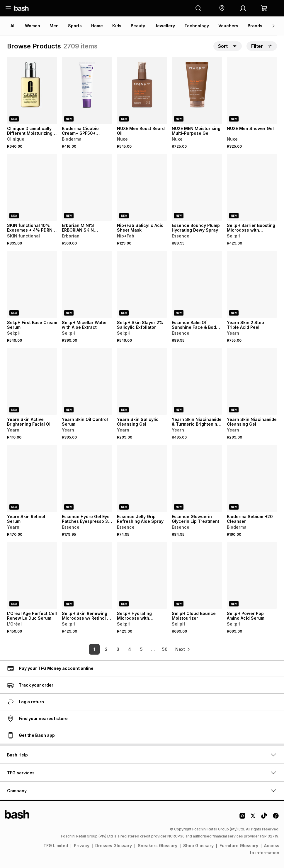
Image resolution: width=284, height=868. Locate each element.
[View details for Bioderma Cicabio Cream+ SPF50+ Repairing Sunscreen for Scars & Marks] (87, 90)
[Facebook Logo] (276, 818)
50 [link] (163, 649)
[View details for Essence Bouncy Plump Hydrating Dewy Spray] (197, 187)
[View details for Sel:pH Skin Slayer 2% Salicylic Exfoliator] (142, 284)
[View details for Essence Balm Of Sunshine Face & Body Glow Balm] (197, 284)
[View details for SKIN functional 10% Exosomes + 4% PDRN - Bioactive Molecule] (32, 187)
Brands (255, 26)
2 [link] (104, 649)
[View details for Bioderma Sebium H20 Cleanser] (252, 478)
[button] (222, 8)
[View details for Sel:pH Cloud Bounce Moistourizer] (197, 575)
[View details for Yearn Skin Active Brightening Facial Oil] (32, 381)
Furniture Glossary (239, 846)
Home (97, 26)
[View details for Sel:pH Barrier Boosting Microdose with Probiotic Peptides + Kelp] (252, 187)
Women (33, 26)
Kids (117, 26)
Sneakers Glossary (158, 846)
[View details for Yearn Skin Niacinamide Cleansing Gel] (252, 381)
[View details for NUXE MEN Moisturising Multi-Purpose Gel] (197, 90)
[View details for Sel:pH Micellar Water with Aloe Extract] (87, 284)
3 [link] (116, 649)
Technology (197, 26)
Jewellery (165, 26)
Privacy (82, 846)
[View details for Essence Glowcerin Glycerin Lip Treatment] (197, 478)
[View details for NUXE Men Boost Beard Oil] (142, 90)
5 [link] (139, 649)
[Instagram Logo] (242, 818)
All (13, 26)
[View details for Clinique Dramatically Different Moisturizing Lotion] (32, 90)
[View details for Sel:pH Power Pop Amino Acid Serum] (252, 575)
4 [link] (127, 649)
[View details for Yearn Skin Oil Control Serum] (87, 381)
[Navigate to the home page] (21, 8)
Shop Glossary (198, 846)
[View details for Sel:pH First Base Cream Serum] (32, 284)
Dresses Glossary (114, 846)
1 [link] (92, 649)
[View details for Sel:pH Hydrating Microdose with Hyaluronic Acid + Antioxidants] (142, 575)
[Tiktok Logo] (264, 818)
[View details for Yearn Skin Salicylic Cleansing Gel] (142, 381)
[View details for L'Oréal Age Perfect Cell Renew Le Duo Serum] (32, 575)
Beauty (138, 26)
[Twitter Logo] (253, 818)
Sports (75, 26)
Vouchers (228, 26)
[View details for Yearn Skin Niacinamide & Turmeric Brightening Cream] (197, 381)
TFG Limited (56, 846)
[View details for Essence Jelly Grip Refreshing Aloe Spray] (142, 478)
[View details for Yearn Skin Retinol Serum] (32, 478)
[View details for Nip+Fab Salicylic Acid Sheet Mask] (142, 187)
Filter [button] (262, 46)
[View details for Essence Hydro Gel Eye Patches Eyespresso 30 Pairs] (87, 478)
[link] (183, 649)
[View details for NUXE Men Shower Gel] (252, 90)
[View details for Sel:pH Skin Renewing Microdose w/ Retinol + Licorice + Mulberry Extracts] (87, 575)
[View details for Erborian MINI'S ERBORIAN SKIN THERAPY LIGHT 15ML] (87, 187)
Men (54, 26)
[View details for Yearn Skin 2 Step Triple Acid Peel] (252, 284)
